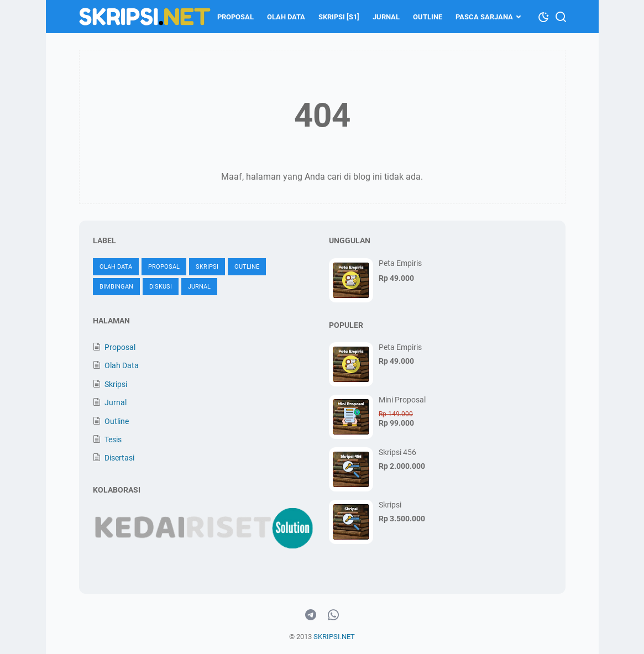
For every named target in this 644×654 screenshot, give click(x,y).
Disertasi (119, 458)
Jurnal (386, 17)
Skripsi (207, 267)
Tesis (113, 440)
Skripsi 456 (397, 452)
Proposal (235, 17)
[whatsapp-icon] (333, 615)
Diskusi (161, 287)
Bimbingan (116, 287)
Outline (428, 17)
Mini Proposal (402, 400)
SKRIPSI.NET (334, 637)
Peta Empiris (400, 263)
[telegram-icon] (311, 615)
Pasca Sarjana (484, 17)
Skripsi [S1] (339, 17)
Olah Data (286, 17)
